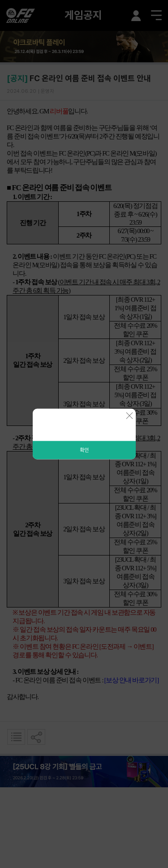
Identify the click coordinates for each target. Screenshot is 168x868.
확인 (84, 450)
